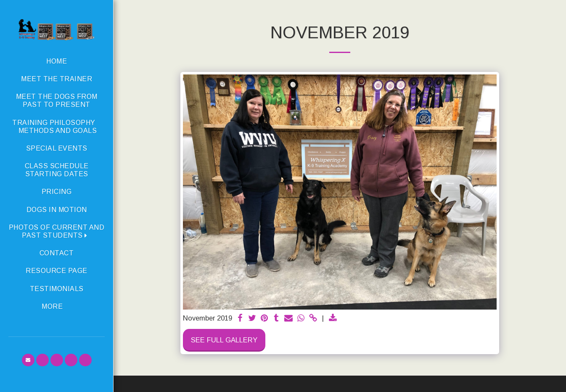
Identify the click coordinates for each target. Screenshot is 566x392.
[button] (57, 231)
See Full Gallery (224, 340)
